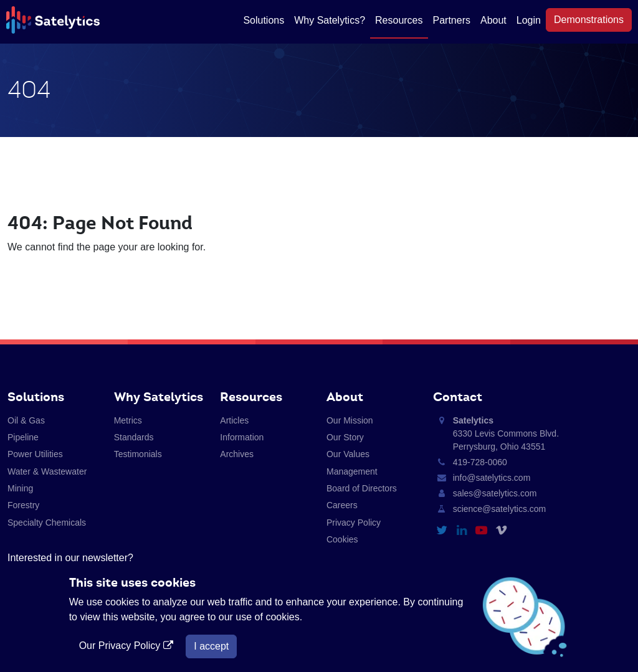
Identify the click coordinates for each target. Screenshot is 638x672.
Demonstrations (589, 20)
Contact (458, 397)
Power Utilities (35, 454)
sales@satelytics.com (495, 493)
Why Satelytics (159, 397)
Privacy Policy (354, 523)
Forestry (23, 505)
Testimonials (138, 454)
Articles (234, 420)
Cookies (342, 539)
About (493, 20)
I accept (211, 646)
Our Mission (350, 420)
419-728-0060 (480, 462)
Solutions (264, 20)
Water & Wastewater (47, 471)
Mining (20, 488)
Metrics (128, 420)
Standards (134, 437)
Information (242, 437)
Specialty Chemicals (47, 523)
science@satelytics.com (500, 509)
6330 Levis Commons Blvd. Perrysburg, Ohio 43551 (506, 433)
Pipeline (23, 437)
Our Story (345, 437)
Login (529, 20)
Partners (452, 20)
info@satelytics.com (492, 478)
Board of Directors (362, 488)
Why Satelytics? (330, 20)
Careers (342, 505)
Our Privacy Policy (128, 646)
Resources (399, 20)
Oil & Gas (26, 420)
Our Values (348, 454)
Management (352, 471)
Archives (237, 454)
